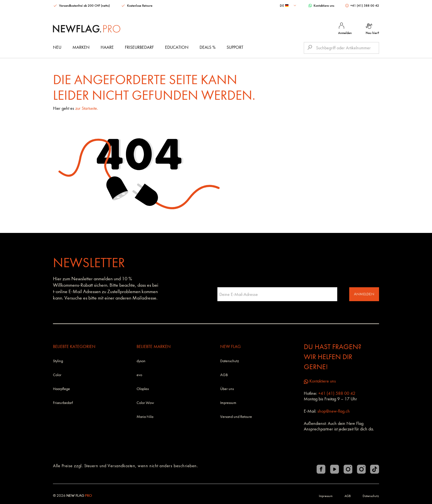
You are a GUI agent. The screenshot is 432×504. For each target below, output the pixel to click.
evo (139, 375)
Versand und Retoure (236, 417)
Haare (107, 47)
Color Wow (145, 403)
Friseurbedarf (139, 47)
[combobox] (289, 6)
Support (235, 47)
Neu (57, 47)
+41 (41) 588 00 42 (362, 6)
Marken (81, 47)
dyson (141, 361)
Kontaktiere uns (321, 6)
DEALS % (207, 47)
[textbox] (289, 6)
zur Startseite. (87, 108)
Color (57, 375)
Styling (58, 361)
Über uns (227, 389)
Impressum (228, 403)
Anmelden (364, 294)
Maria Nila (145, 417)
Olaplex (143, 389)
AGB (224, 375)
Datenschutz (230, 361)
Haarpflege (61, 389)
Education (177, 47)
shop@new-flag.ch (334, 411)
